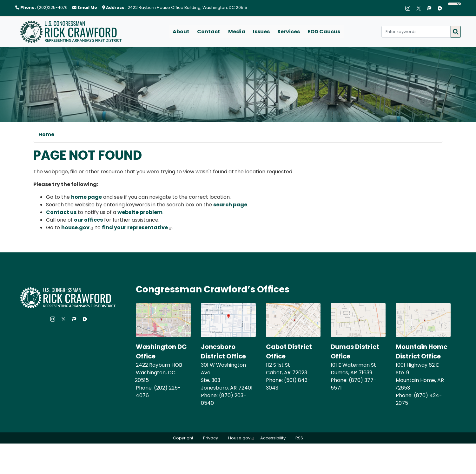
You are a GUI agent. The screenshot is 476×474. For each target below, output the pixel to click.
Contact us (61, 212)
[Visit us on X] (420, 8)
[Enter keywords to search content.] (416, 32)
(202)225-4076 (52, 7)
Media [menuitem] (237, 32)
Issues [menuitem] (261, 32)
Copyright (183, 438)
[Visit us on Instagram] (409, 8)
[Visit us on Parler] (431, 8)
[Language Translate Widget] (454, 4)
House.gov (241, 438)
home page (86, 197)
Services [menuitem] (289, 32)
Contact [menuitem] (209, 32)
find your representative (137, 227)
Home (46, 134)
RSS (300, 438)
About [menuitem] (181, 32)
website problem (140, 212)
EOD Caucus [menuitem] (324, 32)
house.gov (78, 227)
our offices (88, 220)
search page (230, 205)
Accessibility (273, 438)
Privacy (211, 438)
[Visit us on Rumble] (442, 8)
